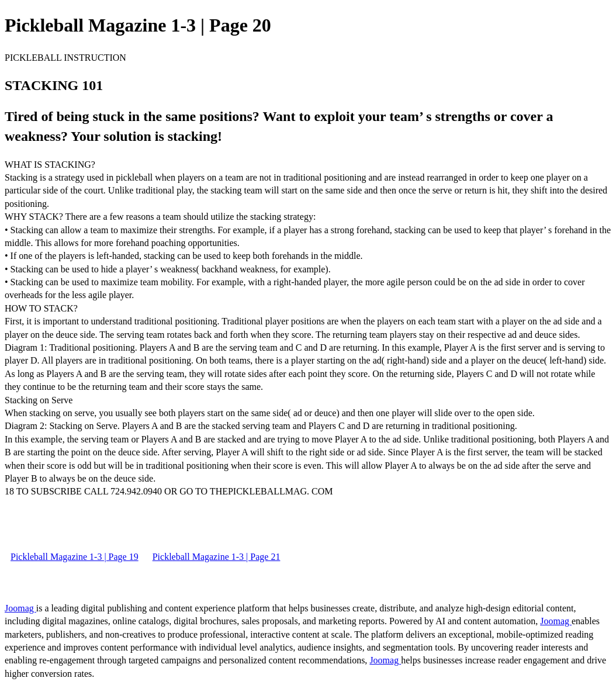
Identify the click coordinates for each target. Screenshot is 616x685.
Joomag (20, 608)
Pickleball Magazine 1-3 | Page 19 (75, 557)
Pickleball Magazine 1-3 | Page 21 (217, 557)
